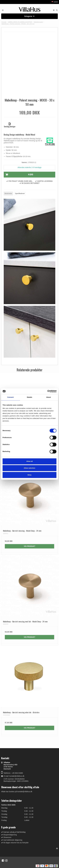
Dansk (55, 2)
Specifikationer (20, 194)
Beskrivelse (8, 194)
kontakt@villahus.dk (17, 776)
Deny (29, 475)
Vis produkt (30, 546)
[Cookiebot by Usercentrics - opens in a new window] (46, 391)
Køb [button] (18, 175)
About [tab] (48, 397)
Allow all (29, 461)
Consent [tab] (10, 397)
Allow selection (29, 468)
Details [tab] (30, 397)
